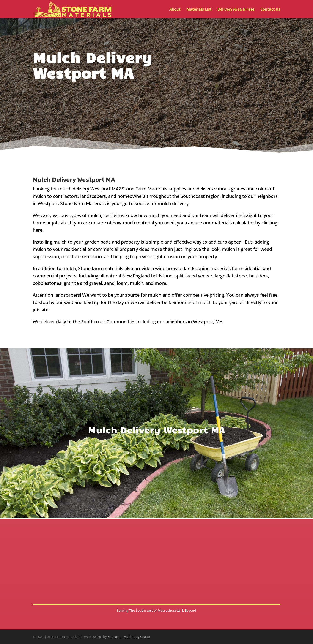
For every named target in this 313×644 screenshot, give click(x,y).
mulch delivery (74, 189)
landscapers (67, 295)
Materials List (199, 10)
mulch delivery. (174, 203)
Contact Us (270, 10)
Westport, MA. (208, 322)
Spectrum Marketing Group (129, 637)
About (175, 10)
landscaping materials (207, 268)
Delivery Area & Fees (236, 10)
